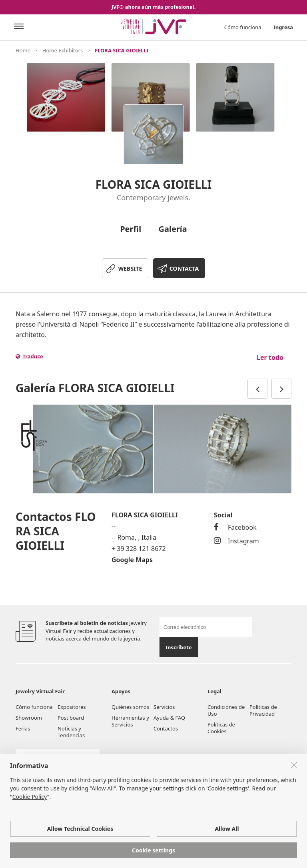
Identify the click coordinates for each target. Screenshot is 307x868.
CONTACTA (184, 268)
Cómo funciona (243, 27)
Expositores (72, 707)
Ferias (23, 728)
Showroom (29, 718)
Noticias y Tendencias (71, 732)
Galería (173, 229)
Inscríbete (179, 647)
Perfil (131, 229)
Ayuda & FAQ (169, 718)
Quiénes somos (130, 707)
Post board (71, 718)
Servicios (164, 707)
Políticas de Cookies (221, 728)
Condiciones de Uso (226, 710)
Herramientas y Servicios (130, 721)
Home (23, 50)
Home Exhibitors (63, 50)
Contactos (166, 728)
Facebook (235, 527)
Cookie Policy (30, 797)
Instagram (236, 541)
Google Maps (132, 560)
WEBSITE (130, 268)
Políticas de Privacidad (263, 710)
